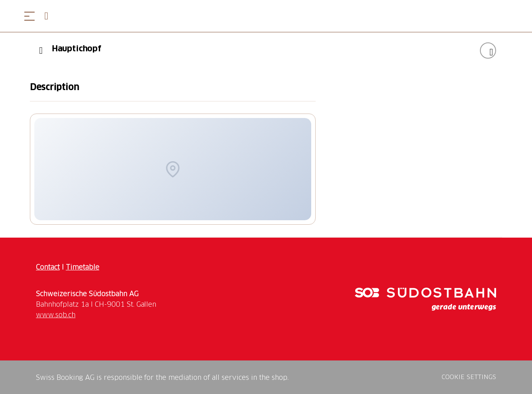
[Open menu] (29, 16)
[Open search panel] (50, 16)
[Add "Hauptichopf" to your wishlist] (488, 51)
